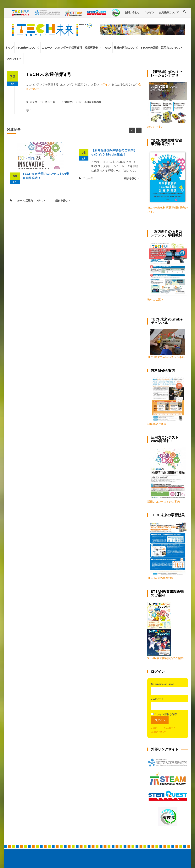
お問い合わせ (132, 12)
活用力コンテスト (172, 48)
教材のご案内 (155, 127)
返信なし (70, 102)
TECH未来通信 (150, 48)
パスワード (157, 699)
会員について (159, 732)
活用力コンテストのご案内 (164, 502)
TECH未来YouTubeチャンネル (166, 344)
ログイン (149, 12)
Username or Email (163, 684)
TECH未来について (28, 48)
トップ (9, 48)
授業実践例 (91, 48)
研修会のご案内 (165, 401)
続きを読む (62, 200)
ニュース (47, 48)
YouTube (12, 58)
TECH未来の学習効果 (160, 578)
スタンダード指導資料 (69, 48)
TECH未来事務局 (92, 102)
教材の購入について (126, 48)
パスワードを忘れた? (163, 728)
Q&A (108, 48)
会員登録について (169, 12)
